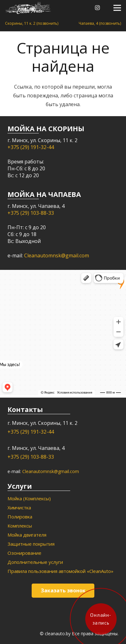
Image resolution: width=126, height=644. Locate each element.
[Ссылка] (28, 8)
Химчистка (19, 507)
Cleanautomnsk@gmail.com (57, 255)
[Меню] (117, 8)
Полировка (20, 517)
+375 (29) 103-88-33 (31, 213)
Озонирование (24, 553)
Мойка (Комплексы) (29, 498)
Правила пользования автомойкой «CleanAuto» (60, 571)
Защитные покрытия (31, 544)
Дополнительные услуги (35, 562)
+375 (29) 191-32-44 (31, 147)
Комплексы (20, 526)
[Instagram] (97, 8)
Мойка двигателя (27, 535)
